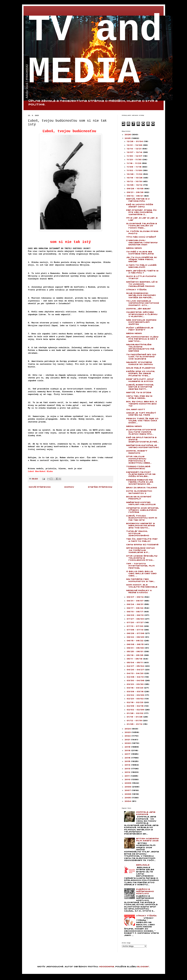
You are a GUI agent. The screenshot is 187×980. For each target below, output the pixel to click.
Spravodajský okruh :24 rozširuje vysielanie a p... (140, 550)
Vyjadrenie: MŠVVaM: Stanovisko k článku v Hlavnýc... (142, 314)
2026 (128, 135)
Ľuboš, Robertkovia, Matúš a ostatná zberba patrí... (140, 387)
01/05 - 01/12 (135, 724)
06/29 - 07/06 (136, 633)
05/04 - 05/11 (135, 663)
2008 (128, 787)
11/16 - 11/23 (134, 163)
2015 (128, 761)
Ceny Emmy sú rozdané (142, 545)
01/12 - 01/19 (135, 721)
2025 (128, 138)
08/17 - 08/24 (135, 608)
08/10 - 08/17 (135, 612)
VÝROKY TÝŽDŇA (136, 290)
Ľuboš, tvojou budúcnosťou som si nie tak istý (142, 518)
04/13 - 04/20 (135, 673)
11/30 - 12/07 (135, 156)
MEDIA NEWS (134, 248)
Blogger (143, 967)
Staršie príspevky (100, 487)
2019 (128, 747)
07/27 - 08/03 (136, 619)
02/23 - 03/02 (136, 699)
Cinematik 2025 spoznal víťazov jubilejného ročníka (143, 510)
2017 (128, 754)
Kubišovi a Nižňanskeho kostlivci (145, 891)
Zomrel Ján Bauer (139, 309)
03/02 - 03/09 (136, 695)
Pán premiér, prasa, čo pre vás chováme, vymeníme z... (141, 212)
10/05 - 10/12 (135, 185)
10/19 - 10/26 (135, 178)
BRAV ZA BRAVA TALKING (142, 488)
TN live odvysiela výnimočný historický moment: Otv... (143, 303)
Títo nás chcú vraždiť (141, 237)
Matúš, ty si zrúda (139, 393)
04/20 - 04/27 (136, 670)
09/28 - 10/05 (135, 189)
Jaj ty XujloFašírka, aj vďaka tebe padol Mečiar (142, 260)
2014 (128, 765)
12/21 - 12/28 (135, 145)
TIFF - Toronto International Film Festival (140, 566)
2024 (128, 729)
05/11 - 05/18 (135, 659)
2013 (128, 769)
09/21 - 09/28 (135, 192)
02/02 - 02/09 (136, 710)
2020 (128, 743)
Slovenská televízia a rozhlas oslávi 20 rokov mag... (142, 226)
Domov (69, 487)
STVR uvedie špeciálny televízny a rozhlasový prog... (142, 558)
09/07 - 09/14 (136, 597)
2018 (128, 751)
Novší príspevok (40, 487)
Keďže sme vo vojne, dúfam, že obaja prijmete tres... (141, 374)
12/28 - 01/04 (135, 141)
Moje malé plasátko (141, 368)
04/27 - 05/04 (136, 666)
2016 (128, 758)
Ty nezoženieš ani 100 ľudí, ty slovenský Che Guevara (141, 357)
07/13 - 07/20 (135, 626)
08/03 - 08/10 (136, 615)
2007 (128, 790)
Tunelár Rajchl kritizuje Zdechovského (138, 533)
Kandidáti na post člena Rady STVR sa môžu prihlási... (141, 474)
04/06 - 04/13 (136, 677)
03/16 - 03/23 (135, 688)
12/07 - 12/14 (135, 152)
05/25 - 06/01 (135, 652)
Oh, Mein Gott (136, 410)
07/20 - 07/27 (136, 623)
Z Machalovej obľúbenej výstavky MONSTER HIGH (142, 243)
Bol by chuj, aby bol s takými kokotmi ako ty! (142, 404)
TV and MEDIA (95, 51)
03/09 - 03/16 (135, 692)
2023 (128, 732)
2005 (128, 798)
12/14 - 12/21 (134, 149)
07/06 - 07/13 (135, 630)
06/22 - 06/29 (136, 637)
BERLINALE (143, 865)
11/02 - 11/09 (135, 171)
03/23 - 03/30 (136, 684)
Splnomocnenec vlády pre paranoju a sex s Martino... (142, 339)
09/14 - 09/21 (135, 196)
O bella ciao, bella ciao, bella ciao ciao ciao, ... (141, 574)
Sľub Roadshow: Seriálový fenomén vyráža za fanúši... (141, 295)
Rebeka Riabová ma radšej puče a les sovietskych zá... (140, 482)
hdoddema (107, 967)
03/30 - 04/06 (136, 681)
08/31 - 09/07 (135, 601)
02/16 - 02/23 (135, 702)
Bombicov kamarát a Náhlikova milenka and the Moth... (140, 526)
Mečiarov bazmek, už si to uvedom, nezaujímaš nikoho (142, 284)
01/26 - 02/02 (135, 713)
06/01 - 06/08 (136, 648)
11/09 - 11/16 (134, 167)
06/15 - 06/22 (135, 641)
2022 (128, 736)
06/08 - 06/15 (136, 644)
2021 (128, 740)
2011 (128, 776)
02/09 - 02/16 (135, 706)
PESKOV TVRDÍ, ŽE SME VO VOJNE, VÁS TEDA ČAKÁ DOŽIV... (142, 421)
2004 (128, 801)
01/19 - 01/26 (135, 717)
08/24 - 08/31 (135, 604)
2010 (128, 780)
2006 (128, 794)
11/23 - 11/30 (134, 160)
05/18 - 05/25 (135, 655)
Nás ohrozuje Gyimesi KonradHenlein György (141, 322)
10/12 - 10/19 (135, 182)
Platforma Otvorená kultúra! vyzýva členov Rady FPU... (141, 432)
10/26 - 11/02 (135, 174)
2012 (128, 772)
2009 (128, 783)
